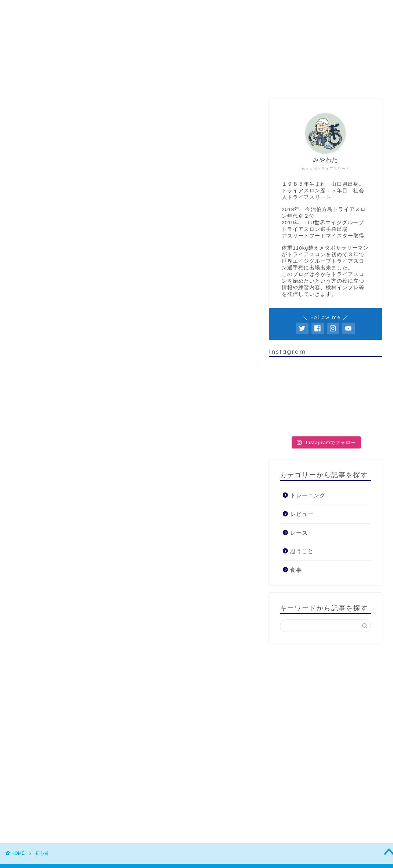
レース (268, 79)
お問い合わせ (343, 79)
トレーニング (139, 79)
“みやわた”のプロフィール (68, 79)
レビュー (187, 79)
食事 (301, 79)
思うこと (229, 79)
